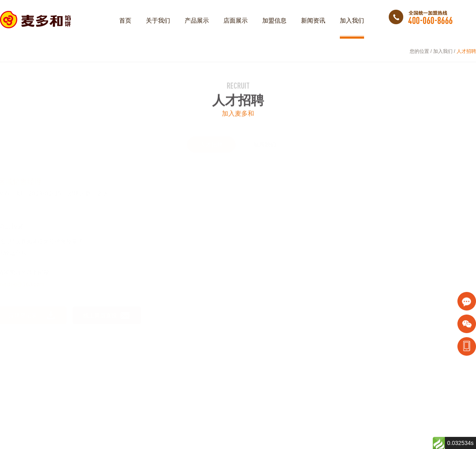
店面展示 (236, 28)
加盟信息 (274, 28)
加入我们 (352, 28)
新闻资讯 (313, 28)
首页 (125, 28)
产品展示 (197, 28)
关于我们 (158, 28)
